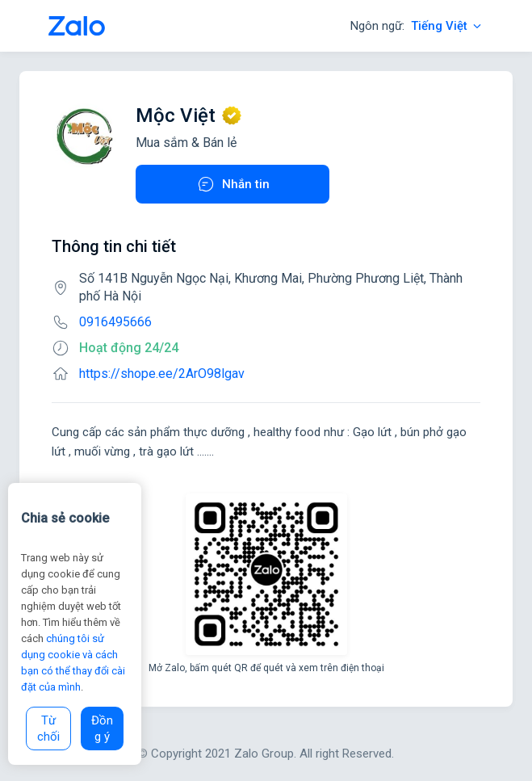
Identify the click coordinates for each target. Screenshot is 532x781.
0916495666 (115, 322)
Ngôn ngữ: (417, 26)
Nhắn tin (233, 184)
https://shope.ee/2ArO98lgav (162, 374)
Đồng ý (102, 729)
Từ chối (48, 729)
